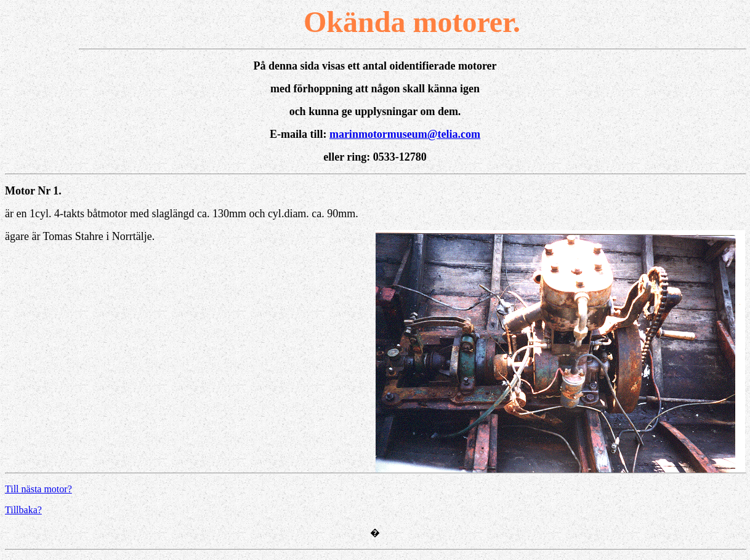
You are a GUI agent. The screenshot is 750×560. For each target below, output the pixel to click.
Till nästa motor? (38, 489)
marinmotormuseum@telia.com (405, 134)
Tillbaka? (23, 510)
